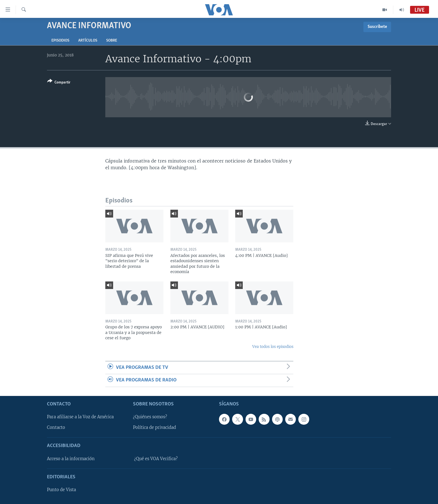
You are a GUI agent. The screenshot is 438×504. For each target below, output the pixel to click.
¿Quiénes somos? (150, 417)
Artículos (88, 41)
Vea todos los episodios (273, 347)
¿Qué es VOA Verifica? (156, 459)
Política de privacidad (154, 427)
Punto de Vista (61, 490)
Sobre (112, 41)
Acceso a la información (71, 459)
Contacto (56, 427)
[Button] (59, 83)
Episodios (60, 41)
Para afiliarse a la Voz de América (80, 417)
